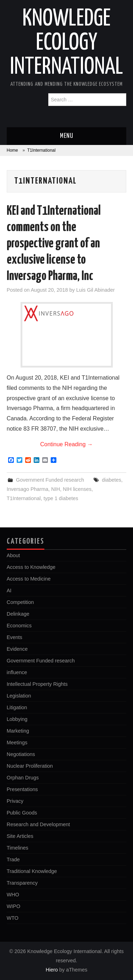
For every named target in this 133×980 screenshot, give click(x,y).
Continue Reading (66, 444)
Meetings (17, 743)
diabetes (111, 480)
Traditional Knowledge (32, 871)
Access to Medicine (29, 579)
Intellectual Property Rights (37, 684)
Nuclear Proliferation (30, 766)
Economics (19, 626)
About (13, 555)
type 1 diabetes (61, 498)
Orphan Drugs (23, 778)
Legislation (19, 696)
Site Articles (20, 836)
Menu (67, 136)
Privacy (15, 801)
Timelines (18, 848)
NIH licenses (77, 489)
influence (17, 672)
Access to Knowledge (31, 567)
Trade (13, 859)
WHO (13, 895)
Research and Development (38, 824)
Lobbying (17, 719)
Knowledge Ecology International (66, 43)
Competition (20, 602)
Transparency (22, 883)
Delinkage (18, 614)
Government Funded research (50, 480)
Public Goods (22, 813)
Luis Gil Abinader (96, 290)
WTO (13, 918)
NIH (56, 489)
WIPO (13, 906)
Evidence (17, 649)
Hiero (52, 970)
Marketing (18, 731)
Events (15, 637)
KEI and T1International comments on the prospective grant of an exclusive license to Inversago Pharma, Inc (54, 244)
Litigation (17, 707)
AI (9, 590)
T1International (24, 498)
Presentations (22, 789)
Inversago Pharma (28, 489)
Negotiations (21, 754)
